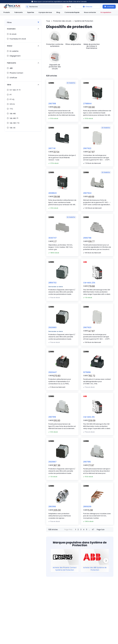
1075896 (87, 372)
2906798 (87, 238)
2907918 (52, 104)
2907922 (87, 148)
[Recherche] (27, 7)
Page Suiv (101, 530)
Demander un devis (56, 287)
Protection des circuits (62, 21)
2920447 (53, 372)
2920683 (52, 327)
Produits (7, 12)
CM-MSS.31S (89, 417)
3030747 (52, 238)
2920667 (52, 462)
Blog (58, 12)
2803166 (52, 507)
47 (93, 530)
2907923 (87, 327)
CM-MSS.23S (89, 283)
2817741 (52, 148)
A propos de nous (45, 12)
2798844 (87, 104)
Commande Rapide (72, 12)
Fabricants (18, 12)
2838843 (52, 193)
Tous (48, 21)
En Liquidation (106, 12)
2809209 (87, 507)
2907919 (52, 417)
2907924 (87, 193)
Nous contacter (90, 12)
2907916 (87, 462)
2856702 (52, 283)
